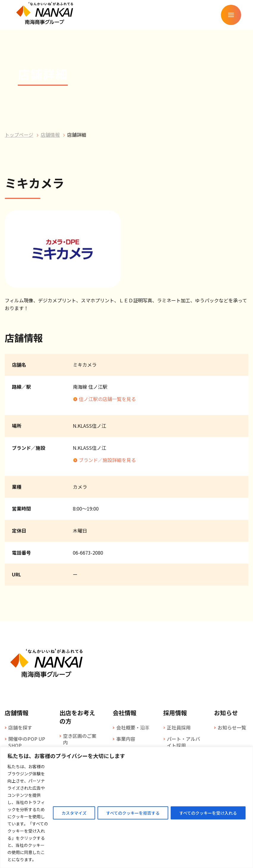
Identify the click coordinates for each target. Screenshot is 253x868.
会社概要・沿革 (133, 727)
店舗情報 (50, 135)
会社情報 (125, 713)
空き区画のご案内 (80, 739)
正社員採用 (179, 727)
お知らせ (226, 713)
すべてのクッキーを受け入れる (208, 813)
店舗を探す (20, 727)
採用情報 (175, 713)
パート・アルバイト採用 (183, 742)
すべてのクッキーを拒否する (133, 813)
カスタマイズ (74, 813)
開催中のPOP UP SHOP (27, 742)
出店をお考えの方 (77, 717)
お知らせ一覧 (232, 727)
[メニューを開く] (231, 15)
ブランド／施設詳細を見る (107, 460)
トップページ (19, 135)
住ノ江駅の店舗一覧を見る (107, 399)
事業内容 (126, 739)
